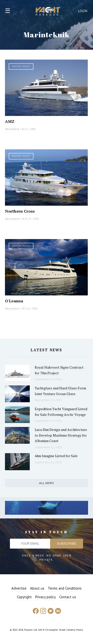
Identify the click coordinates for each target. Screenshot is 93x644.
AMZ (10, 121)
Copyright (24, 597)
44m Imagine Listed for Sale (56, 456)
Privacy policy (46, 597)
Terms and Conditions (65, 588)
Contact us (68, 597)
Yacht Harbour (48, 12)
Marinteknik (12, 129)
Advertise (19, 588)
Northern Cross (20, 211)
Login (83, 11)
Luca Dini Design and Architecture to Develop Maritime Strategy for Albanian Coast (61, 435)
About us (37, 588)
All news (47, 483)
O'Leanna (14, 301)
